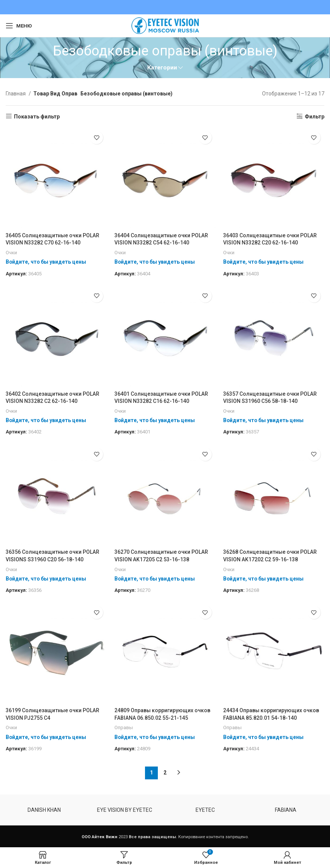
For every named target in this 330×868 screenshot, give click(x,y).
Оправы (124, 728)
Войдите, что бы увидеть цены (46, 262)
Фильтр (315, 117)
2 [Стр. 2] (165, 773)
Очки (11, 253)
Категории (162, 68)
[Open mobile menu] (19, 26)
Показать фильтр (37, 117)
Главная (16, 94)
